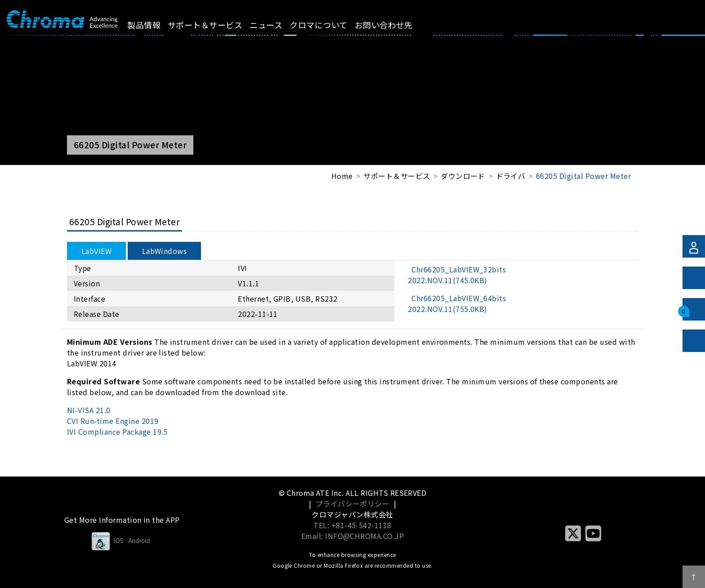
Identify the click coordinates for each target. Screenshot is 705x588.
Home (342, 176)
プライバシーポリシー (353, 503)
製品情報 (152, 25)
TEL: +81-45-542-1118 (352, 525)
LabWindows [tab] (165, 251)
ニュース (274, 25)
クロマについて (326, 25)
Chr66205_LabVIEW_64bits (457, 303)
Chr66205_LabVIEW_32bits (457, 275)
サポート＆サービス (213, 25)
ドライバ (511, 176)
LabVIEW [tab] (96, 251)
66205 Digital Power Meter (583, 176)
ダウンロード (463, 176)
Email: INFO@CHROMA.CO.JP (353, 536)
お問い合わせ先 (391, 25)
